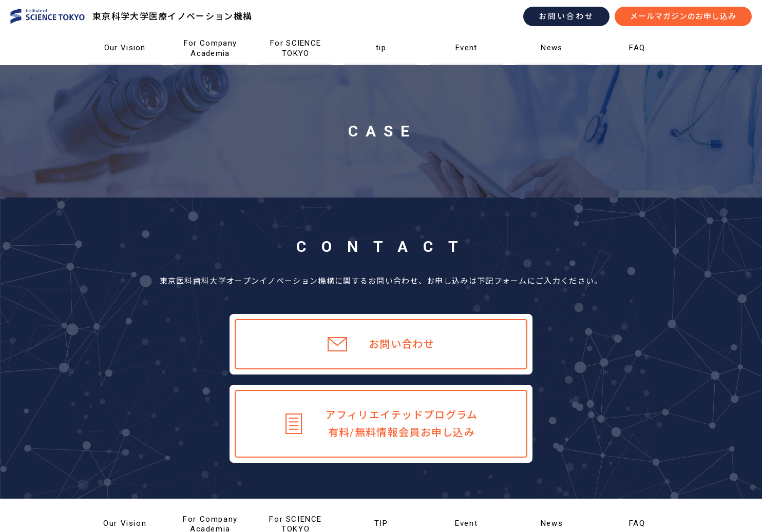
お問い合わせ (566, 16)
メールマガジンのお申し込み (683, 16)
